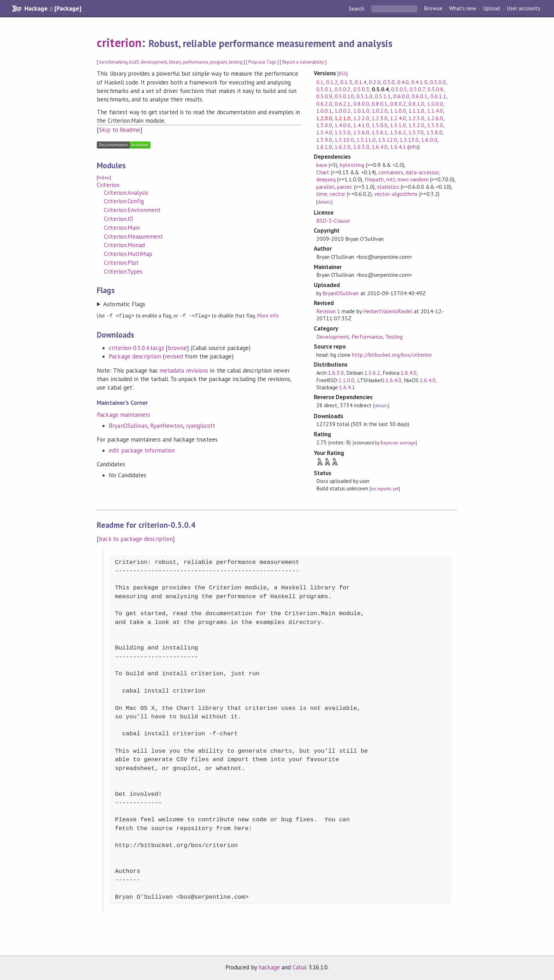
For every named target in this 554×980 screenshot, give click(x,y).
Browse (433, 8)
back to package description (136, 539)
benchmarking (113, 62)
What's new (463, 8)
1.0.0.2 (343, 111)
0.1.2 (332, 82)
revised (174, 356)
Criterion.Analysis (126, 193)
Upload (491, 8)
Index (104, 178)
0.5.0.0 (438, 82)
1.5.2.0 (416, 125)
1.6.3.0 (361, 147)
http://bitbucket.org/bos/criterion (392, 355)
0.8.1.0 (416, 104)
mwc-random (413, 179)
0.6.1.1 (438, 96)
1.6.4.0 (380, 147)
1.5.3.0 (435, 125)
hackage (269, 967)
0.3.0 (389, 82)
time (322, 194)
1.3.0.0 (324, 125)
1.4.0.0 (343, 125)
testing (236, 62)
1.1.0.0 (398, 111)
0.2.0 (375, 82)
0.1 (320, 82)
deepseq (326, 179)
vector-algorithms (396, 194)
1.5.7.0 (416, 132)
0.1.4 (361, 82)
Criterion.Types (123, 272)
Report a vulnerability (303, 62)
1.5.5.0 (343, 132)
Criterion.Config (124, 201)
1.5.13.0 (409, 140)
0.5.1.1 (383, 96)
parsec (345, 187)
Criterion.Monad (124, 245)
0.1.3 (346, 82)
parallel (325, 187)
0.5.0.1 (324, 89)
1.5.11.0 (366, 140)
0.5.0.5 (399, 89)
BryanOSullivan (128, 425)
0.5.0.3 (361, 89)
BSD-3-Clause (333, 221)
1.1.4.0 (435, 111)
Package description (135, 356)
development (154, 62)
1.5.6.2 (398, 132)
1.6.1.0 (324, 147)
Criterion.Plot (121, 263)
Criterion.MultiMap (128, 254)
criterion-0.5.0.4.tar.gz (136, 348)
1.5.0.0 (380, 125)
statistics (388, 187)
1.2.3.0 (380, 118)
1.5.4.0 (324, 132)
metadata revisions (184, 370)
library (175, 62)
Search (357, 8)
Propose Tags (262, 62)
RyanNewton (167, 425)
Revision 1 (328, 311)
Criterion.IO (118, 219)
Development (333, 337)
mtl (391, 179)
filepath (374, 179)
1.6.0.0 (429, 140)
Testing (394, 337)
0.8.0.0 (361, 104)
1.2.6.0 (435, 118)
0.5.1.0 (364, 96)
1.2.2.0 (361, 118)
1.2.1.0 (343, 118)
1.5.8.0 (434, 132)
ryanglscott (201, 425)
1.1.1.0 (416, 111)
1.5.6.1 (380, 132)
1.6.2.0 (343, 147)
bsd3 (134, 62)
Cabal (300, 967)
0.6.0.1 (420, 96)
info (414, 147)
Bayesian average (398, 443)
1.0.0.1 (324, 111)
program (219, 62)
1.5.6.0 (361, 132)
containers (391, 172)
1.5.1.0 (398, 125)
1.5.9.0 (324, 140)
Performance (367, 337)
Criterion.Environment (132, 210)
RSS (343, 74)
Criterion (108, 185)
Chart (323, 172)
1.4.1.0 (361, 125)
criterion (119, 42)
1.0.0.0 (435, 104)
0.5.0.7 (417, 89)
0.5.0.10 (344, 96)
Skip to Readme (119, 130)
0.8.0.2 (398, 104)
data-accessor (422, 172)
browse (177, 348)
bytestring (352, 165)
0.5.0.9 (324, 96)
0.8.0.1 (380, 104)
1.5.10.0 (344, 140)
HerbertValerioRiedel (388, 311)
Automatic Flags (124, 304)
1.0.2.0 (380, 111)
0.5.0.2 (343, 89)
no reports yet (385, 489)
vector (337, 194)
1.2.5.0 (416, 118)
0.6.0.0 (401, 96)
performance (196, 62)
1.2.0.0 (324, 118)
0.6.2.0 (324, 104)
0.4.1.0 (419, 82)
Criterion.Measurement (133, 237)
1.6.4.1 (398, 147)
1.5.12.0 (388, 140)
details (324, 202)
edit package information (142, 450)
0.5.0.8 (435, 89)
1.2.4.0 (398, 118)
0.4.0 (403, 82)
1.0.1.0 (361, 111)
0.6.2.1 (343, 104)
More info (268, 316)
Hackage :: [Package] (53, 8)
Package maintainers (123, 414)
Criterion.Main (122, 228)
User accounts (523, 8)
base (322, 165)
